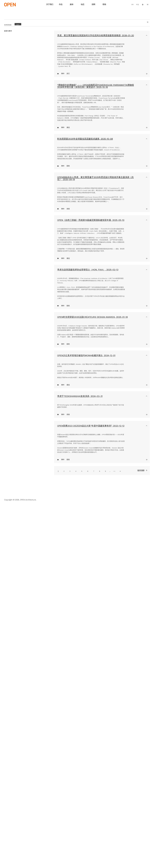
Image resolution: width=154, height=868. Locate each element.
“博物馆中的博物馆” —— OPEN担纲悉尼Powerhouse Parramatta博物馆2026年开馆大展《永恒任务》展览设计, (96, 144)
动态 (83, 4)
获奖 (68, 286)
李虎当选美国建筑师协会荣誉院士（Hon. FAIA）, (88, 448)
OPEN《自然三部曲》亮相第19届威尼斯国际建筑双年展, (91, 369)
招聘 (93, 4)
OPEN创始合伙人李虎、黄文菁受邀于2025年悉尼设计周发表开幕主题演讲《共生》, (95, 298)
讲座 (68, 358)
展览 (68, 218)
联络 (104, 4)
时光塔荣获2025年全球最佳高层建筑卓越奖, (85, 229)
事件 (63, 132)
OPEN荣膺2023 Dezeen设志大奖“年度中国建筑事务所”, (91, 720)
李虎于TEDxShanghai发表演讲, (80, 661)
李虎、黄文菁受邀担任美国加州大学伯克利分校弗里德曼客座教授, (96, 35)
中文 (138, 5)
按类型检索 (8, 23)
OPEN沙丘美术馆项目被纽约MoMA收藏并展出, (86, 592)
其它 (68, 132)
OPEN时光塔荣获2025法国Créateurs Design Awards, (92, 526)
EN (132, 5)
